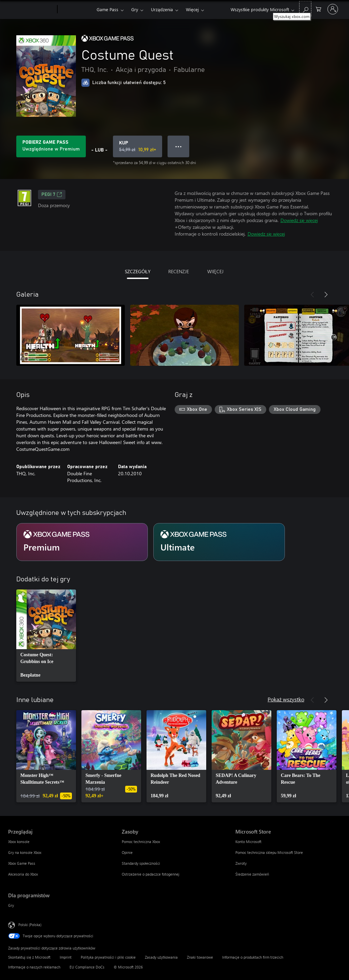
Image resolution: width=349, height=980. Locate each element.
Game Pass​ (108, 9)
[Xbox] (76, 9)
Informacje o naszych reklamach (34, 967)
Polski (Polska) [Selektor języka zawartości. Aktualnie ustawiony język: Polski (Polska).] (30, 925)
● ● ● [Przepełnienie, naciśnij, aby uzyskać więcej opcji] (179, 146)
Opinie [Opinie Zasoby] (127, 852)
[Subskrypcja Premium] (82, 542)
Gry (135, 9)
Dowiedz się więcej (299, 220)
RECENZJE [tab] (179, 271)
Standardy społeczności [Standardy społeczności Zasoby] (141, 863)
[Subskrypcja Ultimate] (219, 542)
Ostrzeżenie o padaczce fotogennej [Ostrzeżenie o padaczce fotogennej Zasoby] (151, 874)
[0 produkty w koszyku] (318, 9)
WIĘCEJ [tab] (215, 271)
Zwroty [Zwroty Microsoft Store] (241, 863)
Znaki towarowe (200, 957)
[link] (46, 636)
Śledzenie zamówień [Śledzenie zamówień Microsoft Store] (252, 874)
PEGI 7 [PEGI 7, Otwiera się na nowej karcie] (52, 195)
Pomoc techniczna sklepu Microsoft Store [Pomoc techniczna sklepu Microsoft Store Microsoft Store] (269, 852)
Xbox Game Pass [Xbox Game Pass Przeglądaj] (22, 863)
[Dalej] (326, 295)
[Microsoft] (31, 9)
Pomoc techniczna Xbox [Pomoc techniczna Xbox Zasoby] (141, 842)
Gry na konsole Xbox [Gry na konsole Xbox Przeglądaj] (25, 852)
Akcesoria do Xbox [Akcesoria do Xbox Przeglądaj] (23, 874)
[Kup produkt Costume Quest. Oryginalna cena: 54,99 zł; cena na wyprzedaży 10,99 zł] (138, 146)
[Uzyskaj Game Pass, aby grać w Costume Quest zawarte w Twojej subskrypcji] (51, 146)
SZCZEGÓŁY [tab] (138, 271)
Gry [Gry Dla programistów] (11, 905)
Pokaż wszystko (286, 699)
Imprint (66, 957)
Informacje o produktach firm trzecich (253, 957)
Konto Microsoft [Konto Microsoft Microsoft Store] (248, 842)
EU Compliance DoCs (87, 967)
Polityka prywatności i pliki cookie (108, 957)
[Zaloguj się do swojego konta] (333, 9)
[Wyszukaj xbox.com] (305, 9)
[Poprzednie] (312, 295)
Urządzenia (162, 9)
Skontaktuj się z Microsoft (29, 957)
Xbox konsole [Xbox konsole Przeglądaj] (19, 842)
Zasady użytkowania (161, 957)
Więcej (192, 9)
